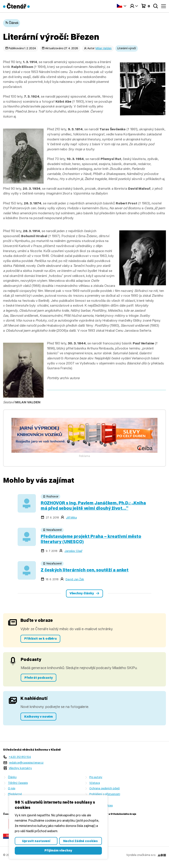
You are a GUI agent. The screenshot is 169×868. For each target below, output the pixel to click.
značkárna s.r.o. (151, 855)
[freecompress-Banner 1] (84, 452)
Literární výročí (127, 48)
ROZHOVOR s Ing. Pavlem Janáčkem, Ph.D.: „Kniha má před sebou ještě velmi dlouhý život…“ (93, 506)
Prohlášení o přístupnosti (105, 794)
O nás (12, 788)
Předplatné (15, 794)
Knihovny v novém (39, 717)
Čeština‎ (119, 6)
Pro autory (96, 777)
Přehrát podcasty (39, 678)
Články (12, 777)
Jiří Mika (71, 518)
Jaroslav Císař (73, 551)
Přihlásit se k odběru (40, 639)
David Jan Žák (75, 579)
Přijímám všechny (58, 850)
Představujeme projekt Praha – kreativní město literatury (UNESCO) (91, 539)
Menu (163, 6)
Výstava (95, 783)
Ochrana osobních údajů (105, 788)
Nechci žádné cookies (80, 841)
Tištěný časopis (18, 783)
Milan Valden (104, 48)
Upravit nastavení (36, 841)
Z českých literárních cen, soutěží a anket (85, 570)
